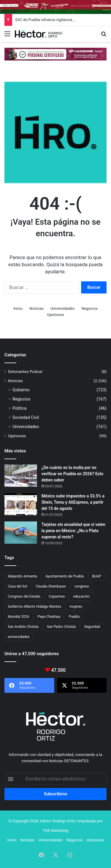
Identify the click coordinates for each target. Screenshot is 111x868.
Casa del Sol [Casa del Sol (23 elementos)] (17, 586)
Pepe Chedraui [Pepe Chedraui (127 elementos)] (49, 617)
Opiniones (56, 315)
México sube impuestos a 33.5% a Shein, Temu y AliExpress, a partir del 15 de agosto (73, 502)
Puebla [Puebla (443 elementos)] (74, 617)
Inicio (18, 308)
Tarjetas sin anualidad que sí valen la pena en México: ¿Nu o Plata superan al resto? (73, 531)
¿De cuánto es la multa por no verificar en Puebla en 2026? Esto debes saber (72, 474)
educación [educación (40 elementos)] (81, 596)
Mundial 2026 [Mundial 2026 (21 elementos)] (18, 617)
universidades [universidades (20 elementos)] (19, 637)
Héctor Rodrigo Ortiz (58, 821)
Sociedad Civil (26, 417)
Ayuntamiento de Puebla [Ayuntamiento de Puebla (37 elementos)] (65, 576)
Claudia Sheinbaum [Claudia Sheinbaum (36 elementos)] (51, 586)
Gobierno (21, 390)
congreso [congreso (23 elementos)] (82, 586)
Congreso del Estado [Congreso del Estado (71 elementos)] (24, 596)
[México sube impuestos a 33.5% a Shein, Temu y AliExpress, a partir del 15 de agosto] (21, 504)
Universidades (62, 308)
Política (20, 408)
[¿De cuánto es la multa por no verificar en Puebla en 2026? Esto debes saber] (21, 476)
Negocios (90, 308)
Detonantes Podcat (25, 371)
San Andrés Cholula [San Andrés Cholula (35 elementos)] (23, 627)
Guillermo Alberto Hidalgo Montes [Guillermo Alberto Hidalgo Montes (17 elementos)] (34, 607)
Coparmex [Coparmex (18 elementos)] (57, 596)
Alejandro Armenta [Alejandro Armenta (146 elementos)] (22, 576)
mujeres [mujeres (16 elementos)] (76, 607)
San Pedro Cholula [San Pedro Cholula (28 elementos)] (61, 627)
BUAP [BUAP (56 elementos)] (97, 576)
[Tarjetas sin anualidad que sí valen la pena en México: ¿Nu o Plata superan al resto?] (21, 533)
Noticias (36, 308)
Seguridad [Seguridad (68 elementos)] (92, 627)
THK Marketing (55, 830)
